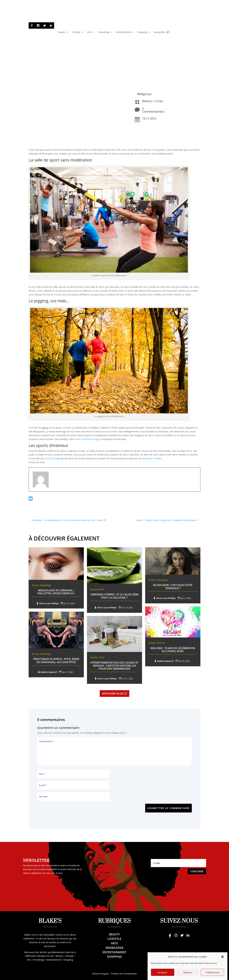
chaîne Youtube (154, 458)
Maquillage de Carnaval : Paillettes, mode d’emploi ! (56, 592)
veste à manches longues (88, 439)
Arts (89, 32)
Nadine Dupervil (165, 661)
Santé (101, 589)
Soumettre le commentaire (168, 808)
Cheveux (161, 643)
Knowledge (104, 32)
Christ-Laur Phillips (49, 603)
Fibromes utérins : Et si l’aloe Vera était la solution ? (114, 596)
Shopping (142, 32)
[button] (222, 962)
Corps (159, 101)
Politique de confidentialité (124, 974)
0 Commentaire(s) (153, 110)
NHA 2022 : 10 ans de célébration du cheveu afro (173, 650)
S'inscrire (197, 871)
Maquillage (45, 585)
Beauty (62, 32)
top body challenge (54, 458)
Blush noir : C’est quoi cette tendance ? (173, 587)
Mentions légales (101, 974)
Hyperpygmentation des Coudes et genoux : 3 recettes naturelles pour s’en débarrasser (114, 666)
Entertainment (124, 32)
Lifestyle (76, 32)
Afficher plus (113, 694)
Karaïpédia (159, 32)
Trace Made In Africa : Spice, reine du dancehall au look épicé (56, 660)
